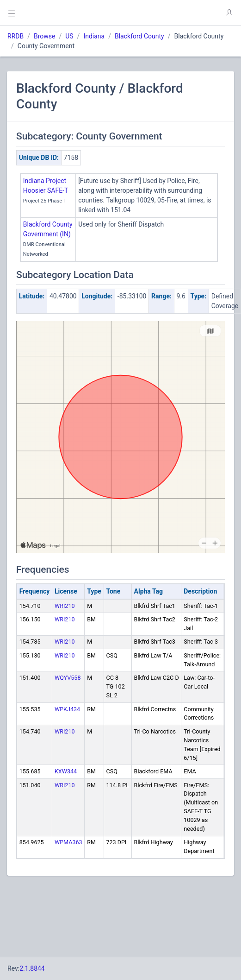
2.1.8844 (32, 968)
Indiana (94, 36)
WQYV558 (68, 678)
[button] (229, 13)
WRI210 (65, 606)
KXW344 (66, 771)
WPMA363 (68, 842)
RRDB (15, 36)
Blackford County (139, 36)
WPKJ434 (67, 709)
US (69, 36)
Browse (44, 36)
